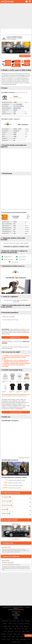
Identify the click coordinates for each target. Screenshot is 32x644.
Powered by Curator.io (24, 458)
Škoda (19, 642)
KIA (23, 629)
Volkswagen (23, 639)
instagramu (19, 409)
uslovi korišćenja (16, 614)
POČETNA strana (16, 612)
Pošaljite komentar (15, 337)
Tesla (13, 639)
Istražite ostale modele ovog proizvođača (17, 363)
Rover (9, 637)
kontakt (16, 618)
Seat (17, 637)
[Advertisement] (16, 16)
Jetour (19, 629)
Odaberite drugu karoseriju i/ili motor (16, 362)
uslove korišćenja (23, 332)
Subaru (4, 639)
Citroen (10, 624)
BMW (14, 621)
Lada (26, 629)
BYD (18, 621)
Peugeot (24, 634)
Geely (17, 626)
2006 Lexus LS (16, 524)
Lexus (16, 631)
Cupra (15, 624)
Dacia (22, 624)
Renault (4, 637)
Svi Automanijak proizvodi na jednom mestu (16, 395)
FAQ (16, 617)
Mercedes (3, 634)
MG (20, 631)
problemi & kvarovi (21, 92)
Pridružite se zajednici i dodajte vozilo (16, 247)
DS (18, 624)
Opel (19, 634)
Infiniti (6, 629)
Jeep (15, 629)
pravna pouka (16, 616)
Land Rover (11, 631)
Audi (11, 621)
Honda (21, 626)
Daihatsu (27, 624)
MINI (23, 631)
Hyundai (26, 626)
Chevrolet (27, 621)
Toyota (17, 639)
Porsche (29, 634)
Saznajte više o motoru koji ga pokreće (16, 360)
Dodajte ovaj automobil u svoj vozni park (17, 356)
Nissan (15, 634)
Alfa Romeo (5, 621)
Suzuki (9, 639)
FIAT (9, 626)
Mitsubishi (9, 634)
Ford (13, 626)
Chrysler (5, 624)
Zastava (14, 642)
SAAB (13, 637)
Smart (21, 637)
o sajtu (16, 613)
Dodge (5, 626)
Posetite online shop (16, 412)
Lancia (5, 631)
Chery (22, 621)
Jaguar (11, 629)
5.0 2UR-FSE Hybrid (16, 98)
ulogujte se (5, 342)
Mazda (27, 631)
